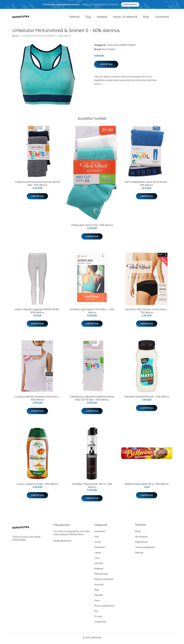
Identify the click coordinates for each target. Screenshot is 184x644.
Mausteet (99, 586)
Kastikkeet (99, 549)
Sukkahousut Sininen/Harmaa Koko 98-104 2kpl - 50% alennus (37, 185)
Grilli (96, 538)
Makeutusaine (101, 575)
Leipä (97, 559)
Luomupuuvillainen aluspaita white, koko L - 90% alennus (37, 400)
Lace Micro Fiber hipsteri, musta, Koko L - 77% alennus (147, 312)
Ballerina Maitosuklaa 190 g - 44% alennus (147, 485)
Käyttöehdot (141, 543)
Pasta (97, 602)
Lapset (98, 554)
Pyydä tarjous (130, 4)
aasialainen (100, 533)
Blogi (146, 17)
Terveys (98, 618)
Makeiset (102, 17)
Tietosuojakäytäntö (145, 549)
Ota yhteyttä (141, 538)
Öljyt (88, 17)
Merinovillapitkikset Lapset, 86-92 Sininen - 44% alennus (147, 185)
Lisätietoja (106, 66)
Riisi (96, 613)
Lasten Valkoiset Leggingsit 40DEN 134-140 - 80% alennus (37, 312)
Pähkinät (74, 17)
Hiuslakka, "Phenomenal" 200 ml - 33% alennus (92, 487)
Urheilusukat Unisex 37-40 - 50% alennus (92, 227)
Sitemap (139, 554)
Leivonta (98, 565)
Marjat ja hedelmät (125, 17)
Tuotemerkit (162, 17)
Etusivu (16, 37)
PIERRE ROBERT (128, 46)
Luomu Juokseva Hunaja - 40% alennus (37, 485)
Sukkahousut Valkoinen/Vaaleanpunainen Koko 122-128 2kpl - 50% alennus (92, 400)
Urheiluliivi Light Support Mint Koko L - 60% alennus (92, 312)
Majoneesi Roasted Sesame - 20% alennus (147, 398)
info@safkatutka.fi (62, 542)
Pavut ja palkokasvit (104, 607)
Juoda (97, 543)
